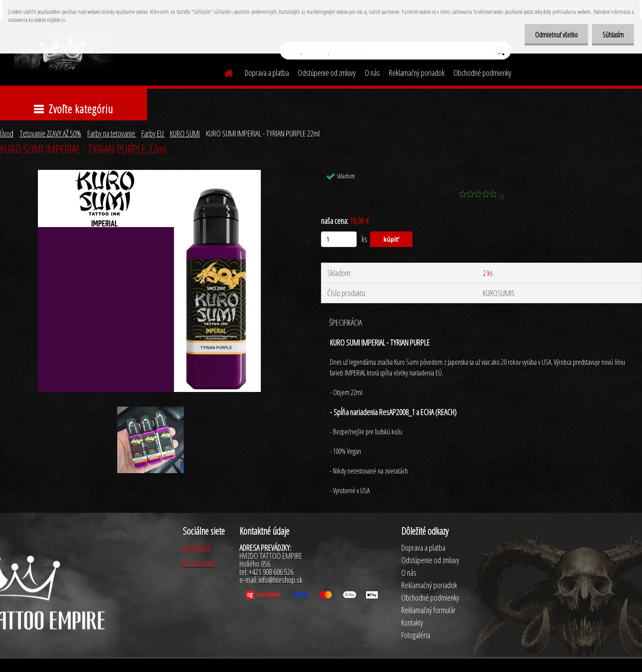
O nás (372, 73)
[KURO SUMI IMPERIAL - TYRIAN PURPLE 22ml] (149, 174)
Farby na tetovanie (112, 133)
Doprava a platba (267, 73)
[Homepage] (223, 72)
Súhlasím (612, 35)
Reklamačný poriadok (417, 73)
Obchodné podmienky (482, 73)
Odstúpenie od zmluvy (327, 73)
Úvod (7, 133)
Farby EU (153, 133)
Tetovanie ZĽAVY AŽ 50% (50, 133)
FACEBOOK (197, 548)
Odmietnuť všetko (554, 35)
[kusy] (339, 239)
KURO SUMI (185, 133)
